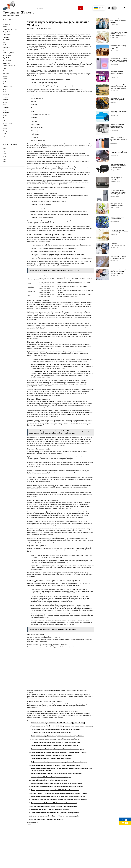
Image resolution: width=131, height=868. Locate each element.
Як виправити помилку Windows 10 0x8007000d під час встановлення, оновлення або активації (62, 763)
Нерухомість (7, 24)
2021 (4, 162)
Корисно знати (7, 87)
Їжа (4, 136)
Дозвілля (6, 118)
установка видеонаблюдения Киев (118, 244)
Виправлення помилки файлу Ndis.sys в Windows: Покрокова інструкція (55, 853)
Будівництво (7, 63)
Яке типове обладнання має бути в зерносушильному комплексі (119, 20)
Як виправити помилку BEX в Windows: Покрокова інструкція (51, 796)
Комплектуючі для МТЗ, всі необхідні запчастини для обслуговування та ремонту (119, 87)
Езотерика (6, 131)
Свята (5, 133)
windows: (36, 860)
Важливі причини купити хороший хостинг (118, 218)
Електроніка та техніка (10, 29)
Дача (4, 89)
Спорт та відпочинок (9, 32)
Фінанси (5, 97)
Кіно (4, 120)
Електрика (6, 107)
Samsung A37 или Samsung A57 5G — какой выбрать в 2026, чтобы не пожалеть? (119, 60)
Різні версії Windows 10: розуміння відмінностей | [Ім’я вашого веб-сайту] (55, 776)
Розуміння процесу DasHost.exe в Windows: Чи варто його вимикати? (54, 840)
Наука (5, 81)
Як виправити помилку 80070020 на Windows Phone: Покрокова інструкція (55, 803)
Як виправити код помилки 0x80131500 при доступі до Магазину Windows (55, 850)
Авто (4, 110)
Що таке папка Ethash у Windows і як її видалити (47, 857)
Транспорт (6, 37)
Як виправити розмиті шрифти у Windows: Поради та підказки (51, 793)
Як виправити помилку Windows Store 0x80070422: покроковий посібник (55, 783)
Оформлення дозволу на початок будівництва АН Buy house (119, 47)
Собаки (5, 102)
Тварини (5, 126)
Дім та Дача (7, 40)
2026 (4, 149)
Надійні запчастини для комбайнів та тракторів (118, 99)
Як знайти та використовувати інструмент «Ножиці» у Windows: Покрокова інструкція (59, 837)
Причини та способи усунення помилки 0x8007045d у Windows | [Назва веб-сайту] (58, 760)
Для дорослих (7, 55)
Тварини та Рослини (9, 66)
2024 (4, 154)
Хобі (4, 42)
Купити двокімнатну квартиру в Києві (116, 178)
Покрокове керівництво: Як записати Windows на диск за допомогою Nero (55, 780)
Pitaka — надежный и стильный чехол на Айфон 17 (119, 139)
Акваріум (6, 100)
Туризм (5, 79)
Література (6, 113)
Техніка (5, 84)
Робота (5, 27)
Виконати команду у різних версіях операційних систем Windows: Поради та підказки (59, 830)
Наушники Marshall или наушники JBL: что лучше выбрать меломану (118, 166)
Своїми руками (7, 123)
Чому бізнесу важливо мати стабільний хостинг (119, 112)
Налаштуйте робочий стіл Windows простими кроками (49, 817)
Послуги (5, 50)
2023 (4, 157)
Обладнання (7, 35)
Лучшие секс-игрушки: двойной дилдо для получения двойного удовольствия (117, 127)
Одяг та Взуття (7, 58)
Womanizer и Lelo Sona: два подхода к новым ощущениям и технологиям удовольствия (119, 34)
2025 (4, 151)
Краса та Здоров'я (8, 53)
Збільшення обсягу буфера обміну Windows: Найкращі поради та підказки (55, 767)
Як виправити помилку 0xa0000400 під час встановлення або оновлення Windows (58, 834)
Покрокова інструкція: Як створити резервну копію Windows (51, 770)
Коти (4, 105)
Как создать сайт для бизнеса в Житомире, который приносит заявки (118, 73)
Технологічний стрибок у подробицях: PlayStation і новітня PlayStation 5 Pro (118, 192)
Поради (5, 128)
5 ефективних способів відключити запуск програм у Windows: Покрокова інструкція (59, 799)
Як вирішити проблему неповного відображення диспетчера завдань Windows (57, 824)
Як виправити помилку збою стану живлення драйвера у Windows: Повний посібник (59, 789)
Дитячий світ (7, 61)
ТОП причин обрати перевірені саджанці (117, 205)
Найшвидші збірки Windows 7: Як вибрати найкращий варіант (51, 814)
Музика (5, 115)
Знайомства (7, 45)
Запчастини (6, 48)
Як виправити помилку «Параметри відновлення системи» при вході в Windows (57, 773)
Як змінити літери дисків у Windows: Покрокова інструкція (50, 847)
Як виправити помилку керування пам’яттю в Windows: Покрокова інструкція (56, 811)
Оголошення (7, 71)
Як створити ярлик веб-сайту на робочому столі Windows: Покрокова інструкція (57, 786)
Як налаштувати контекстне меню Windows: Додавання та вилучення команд (56, 821)
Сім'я (4, 92)
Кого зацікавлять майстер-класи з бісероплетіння (119, 257)
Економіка (6, 74)
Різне (4, 68)
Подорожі (6, 94)
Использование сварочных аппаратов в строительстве (119, 152)
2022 (4, 159)
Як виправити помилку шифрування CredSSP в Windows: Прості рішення (55, 827)
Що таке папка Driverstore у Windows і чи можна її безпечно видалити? (54, 844)
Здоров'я (6, 76)
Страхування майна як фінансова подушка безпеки (119, 231)
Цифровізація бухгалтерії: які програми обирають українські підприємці (118, 271)
